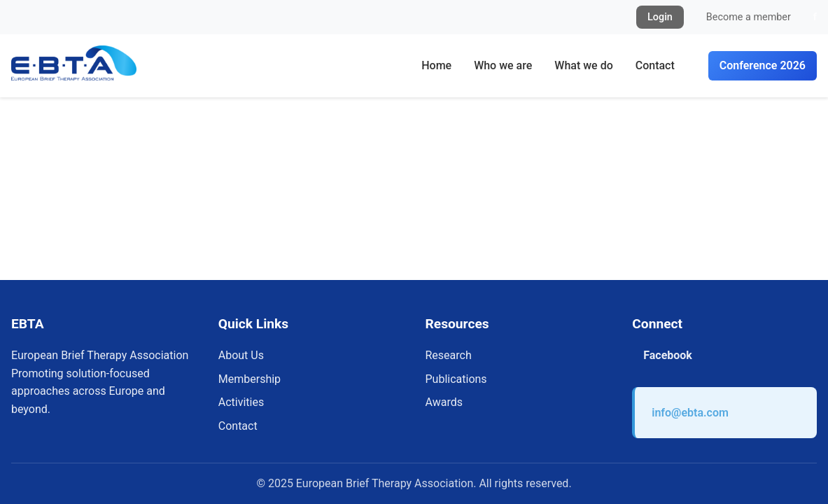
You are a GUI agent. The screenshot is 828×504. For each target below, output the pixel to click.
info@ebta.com (690, 413)
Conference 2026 (763, 65)
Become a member (749, 17)
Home (436, 65)
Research (449, 355)
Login (660, 17)
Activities (241, 402)
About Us (241, 355)
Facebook (668, 355)
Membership (250, 379)
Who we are (503, 65)
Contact (655, 65)
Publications (456, 379)
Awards (444, 402)
